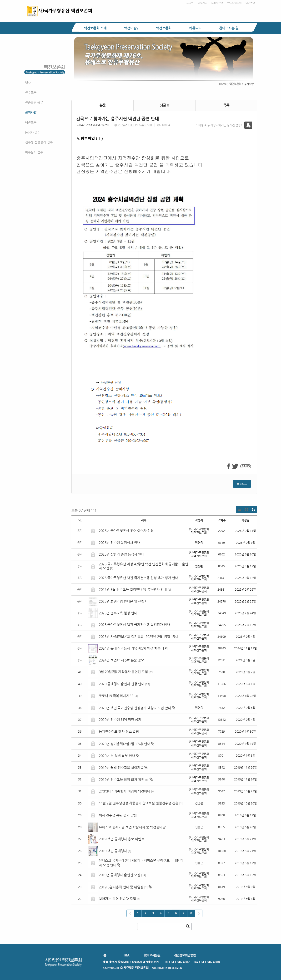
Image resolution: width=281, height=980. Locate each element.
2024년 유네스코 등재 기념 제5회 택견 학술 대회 (133, 648)
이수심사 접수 (34, 152)
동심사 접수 (33, 132)
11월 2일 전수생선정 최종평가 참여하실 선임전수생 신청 (139, 803)
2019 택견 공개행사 (113, 851)
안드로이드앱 (234, 3)
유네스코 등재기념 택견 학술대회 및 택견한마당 (132, 827)
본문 (103, 105)
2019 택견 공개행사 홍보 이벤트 (122, 839)
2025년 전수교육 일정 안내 (118, 613)
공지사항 (31, 112)
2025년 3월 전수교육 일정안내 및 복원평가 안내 (133, 589)
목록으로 (242, 484)
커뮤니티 (195, 28)
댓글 (164, 105)
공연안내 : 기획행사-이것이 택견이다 (125, 791)
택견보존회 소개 (95, 28)
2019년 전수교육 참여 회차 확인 (122, 779)
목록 (226, 105)
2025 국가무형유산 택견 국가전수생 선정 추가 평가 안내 (138, 578)
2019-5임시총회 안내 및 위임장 (121, 887)
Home (223, 84)
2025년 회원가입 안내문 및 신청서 (123, 601)
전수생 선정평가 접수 (39, 142)
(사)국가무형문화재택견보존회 (93, 125)
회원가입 (202, 3)
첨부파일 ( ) (90, 139)
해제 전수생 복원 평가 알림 (118, 815)
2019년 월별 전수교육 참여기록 (121, 768)
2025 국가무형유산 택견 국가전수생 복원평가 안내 (134, 625)
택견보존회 (164, 28)
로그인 (190, 3)
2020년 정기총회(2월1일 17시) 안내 (125, 744)
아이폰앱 (250, 3)
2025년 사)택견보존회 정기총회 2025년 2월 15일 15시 (138, 637)
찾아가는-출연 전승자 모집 (117, 899)
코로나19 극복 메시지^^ (116, 696)
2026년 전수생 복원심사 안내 (120, 543)
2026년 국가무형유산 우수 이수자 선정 (126, 531)
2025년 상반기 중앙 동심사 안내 (122, 554)
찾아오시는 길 (229, 28)
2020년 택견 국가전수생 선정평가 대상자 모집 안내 (135, 708)
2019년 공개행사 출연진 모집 (120, 875)
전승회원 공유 (34, 102)
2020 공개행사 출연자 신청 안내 (122, 684)
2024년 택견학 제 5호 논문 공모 (121, 660)
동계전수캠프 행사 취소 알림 (119, 731)
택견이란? (131, 28)
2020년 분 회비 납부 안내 (117, 756)
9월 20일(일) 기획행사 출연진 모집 (123, 672)
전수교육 (31, 92)
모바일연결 (217, 3)
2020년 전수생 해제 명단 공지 (120, 720)
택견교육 (31, 122)
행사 (28, 83)
